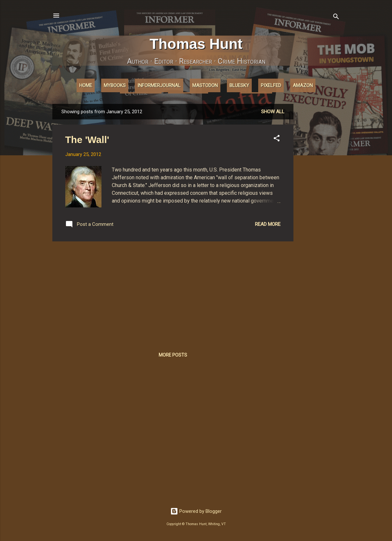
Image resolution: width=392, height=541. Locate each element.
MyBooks (115, 85)
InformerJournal (159, 85)
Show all (273, 112)
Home (86, 85)
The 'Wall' (87, 140)
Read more (268, 224)
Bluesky (239, 85)
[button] (277, 139)
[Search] (336, 18)
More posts (173, 355)
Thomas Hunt (196, 44)
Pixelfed (271, 85)
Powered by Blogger (196, 511)
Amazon (303, 85)
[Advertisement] (319, 201)
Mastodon (205, 85)
